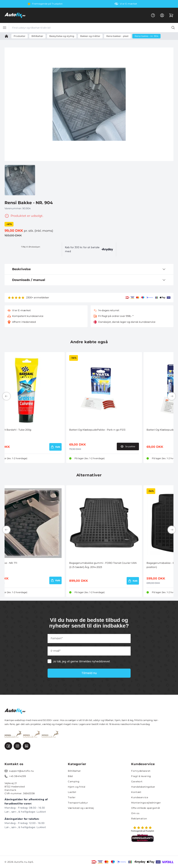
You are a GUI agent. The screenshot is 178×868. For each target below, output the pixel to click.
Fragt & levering (141, 776)
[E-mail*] (89, 651)
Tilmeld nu (89, 673)
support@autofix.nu (22, 771)
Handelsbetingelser (143, 787)
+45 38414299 (17, 776)
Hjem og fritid (76, 787)
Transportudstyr (78, 803)
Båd (70, 776)
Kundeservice (140, 797)
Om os (135, 813)
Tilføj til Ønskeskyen (31, 247)
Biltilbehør (74, 771)
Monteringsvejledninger (146, 803)
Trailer (72, 797)
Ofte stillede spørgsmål (146, 808)
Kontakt (136, 792)
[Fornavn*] (89, 639)
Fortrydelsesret (141, 771)
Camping (74, 781)
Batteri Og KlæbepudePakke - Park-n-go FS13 (97, 430)
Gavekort (137, 781)
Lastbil (72, 792)
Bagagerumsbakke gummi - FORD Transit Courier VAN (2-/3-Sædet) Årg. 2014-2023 (103, 565)
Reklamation (139, 819)
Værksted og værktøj (81, 808)
